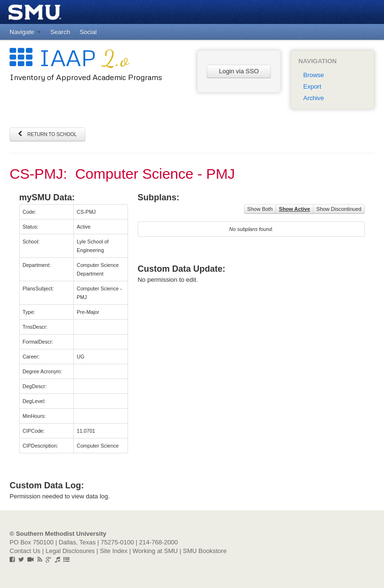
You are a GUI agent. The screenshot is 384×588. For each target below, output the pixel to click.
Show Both (260, 209)
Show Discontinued (339, 209)
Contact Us (25, 551)
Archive (313, 98)
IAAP (69, 57)
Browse (313, 75)
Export (312, 86)
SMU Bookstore (205, 551)
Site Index (114, 551)
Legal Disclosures (70, 551)
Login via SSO (239, 71)
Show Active (295, 209)
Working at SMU (155, 551)
